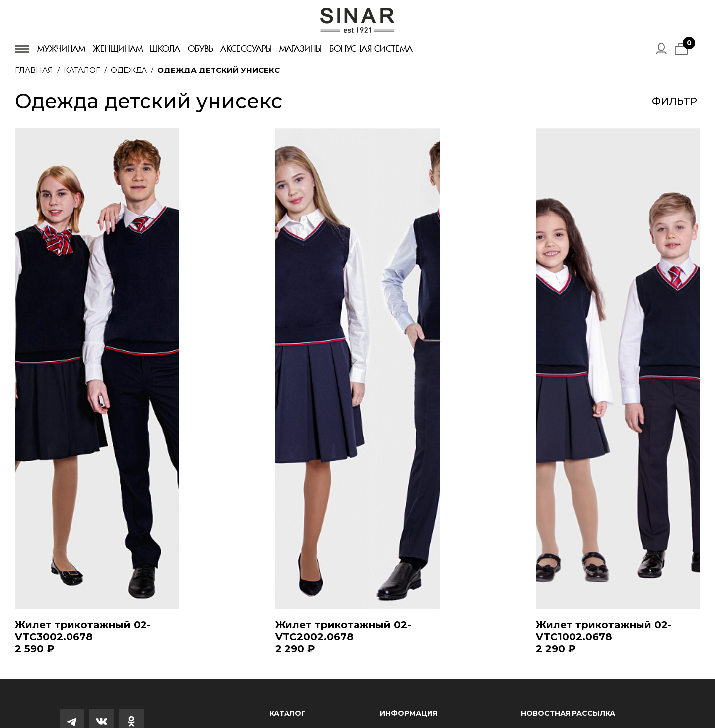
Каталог (82, 70)
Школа (165, 49)
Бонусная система (371, 49)
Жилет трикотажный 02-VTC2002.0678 (343, 631)
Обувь (200, 49)
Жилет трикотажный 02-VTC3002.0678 (83, 631)
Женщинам (118, 49)
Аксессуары (246, 49)
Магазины (300, 49)
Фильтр (675, 101)
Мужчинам (61, 49)
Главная (34, 70)
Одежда (129, 70)
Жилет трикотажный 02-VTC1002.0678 (604, 631)
